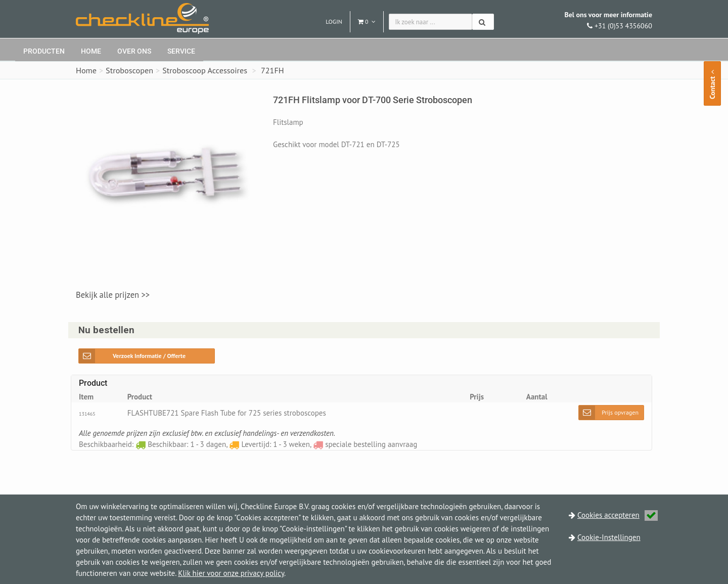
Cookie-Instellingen (609, 537)
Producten (44, 51)
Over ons (134, 51)
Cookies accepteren (618, 515)
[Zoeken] (483, 22)
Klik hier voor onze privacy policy (231, 573)
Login (334, 21)
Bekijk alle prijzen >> (113, 295)
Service (181, 51)
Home (91, 51)
